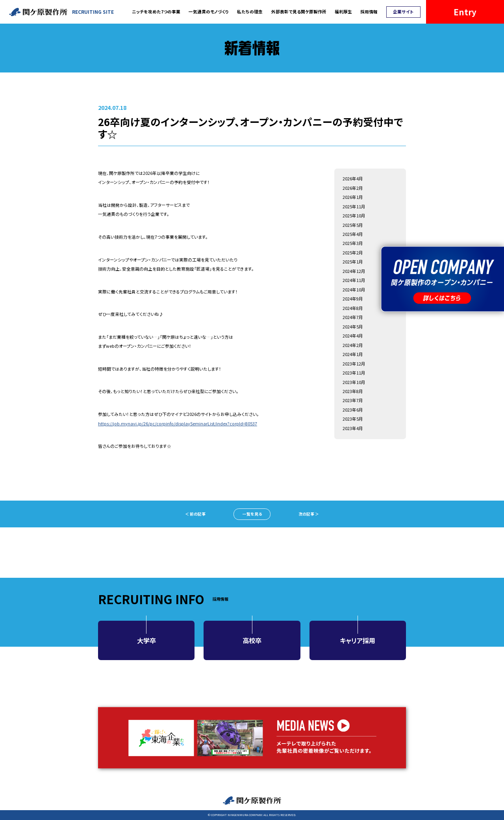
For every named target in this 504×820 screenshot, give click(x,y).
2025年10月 (354, 216)
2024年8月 (353, 308)
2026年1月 (353, 197)
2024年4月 (353, 336)
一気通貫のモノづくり (209, 12)
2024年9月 (353, 299)
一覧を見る (252, 514)
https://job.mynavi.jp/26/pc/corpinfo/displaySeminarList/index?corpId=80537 (178, 424)
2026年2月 (353, 188)
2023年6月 (353, 410)
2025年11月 (354, 207)
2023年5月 (353, 419)
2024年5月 (353, 327)
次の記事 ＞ (309, 514)
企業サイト (403, 12)
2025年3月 (353, 243)
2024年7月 (353, 317)
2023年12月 (354, 364)
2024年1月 (353, 354)
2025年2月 (353, 253)
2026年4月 (353, 179)
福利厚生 (343, 12)
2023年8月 (353, 391)
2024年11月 (354, 280)
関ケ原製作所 (252, 801)
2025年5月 (353, 225)
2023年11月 (354, 373)
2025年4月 (353, 234)
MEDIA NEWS (252, 738)
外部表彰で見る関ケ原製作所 (299, 12)
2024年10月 (354, 290)
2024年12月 (354, 271)
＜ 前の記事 (195, 514)
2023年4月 (353, 428)
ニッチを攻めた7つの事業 (156, 12)
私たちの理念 (250, 12)
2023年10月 (354, 382)
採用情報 (369, 12)
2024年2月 (353, 345)
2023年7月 (353, 400)
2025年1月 (353, 262)
